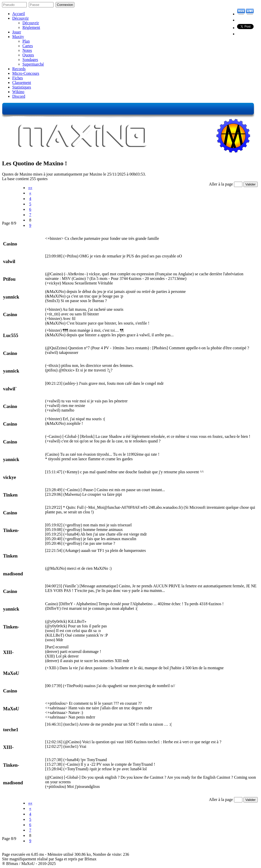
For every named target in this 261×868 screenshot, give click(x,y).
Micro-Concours (26, 73)
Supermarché (33, 64)
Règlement (31, 27)
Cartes (28, 46)
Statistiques (22, 87)
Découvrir (21, 18)
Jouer (17, 32)
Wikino (18, 92)
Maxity (18, 37)
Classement (22, 83)
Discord (19, 96)
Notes (27, 50)
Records (19, 69)
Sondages (30, 60)
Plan (26, 41)
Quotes (28, 55)
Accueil (19, 14)
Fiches (18, 78)
